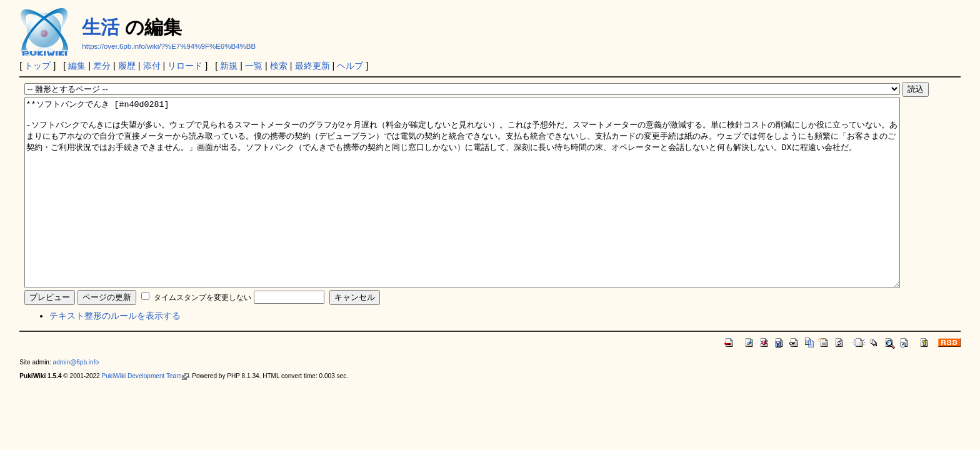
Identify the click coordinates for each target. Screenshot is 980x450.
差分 (102, 66)
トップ (37, 66)
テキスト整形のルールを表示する (115, 353)
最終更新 (312, 66)
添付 (152, 66)
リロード (185, 66)
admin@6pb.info (76, 400)
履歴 (127, 66)
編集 (77, 66)
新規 (229, 66)
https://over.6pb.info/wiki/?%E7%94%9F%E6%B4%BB (169, 46)
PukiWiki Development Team (145, 413)
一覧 (254, 66)
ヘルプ (350, 66)
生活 (101, 27)
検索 (279, 66)
